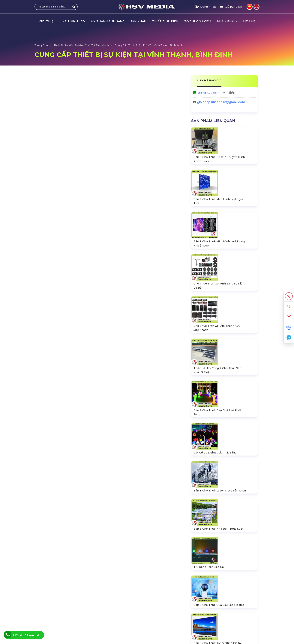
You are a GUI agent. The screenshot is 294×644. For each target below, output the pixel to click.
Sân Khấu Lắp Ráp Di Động (52, 613)
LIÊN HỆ (249, 21)
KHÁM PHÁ (227, 21)
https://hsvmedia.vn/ (224, 539)
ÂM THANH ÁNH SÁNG (108, 21)
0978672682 (217, 523)
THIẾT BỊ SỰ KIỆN (165, 21)
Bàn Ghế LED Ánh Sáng (107, 607)
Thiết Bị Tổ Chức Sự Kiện (107, 600)
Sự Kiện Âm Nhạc (159, 607)
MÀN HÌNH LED (73, 21)
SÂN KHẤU (138, 21)
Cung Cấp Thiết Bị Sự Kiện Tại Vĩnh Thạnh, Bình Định (149, 45)
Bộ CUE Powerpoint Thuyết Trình (113, 613)
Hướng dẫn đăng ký (218, 607)
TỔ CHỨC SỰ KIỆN (198, 21)
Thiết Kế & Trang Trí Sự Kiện (166, 613)
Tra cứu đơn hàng (216, 600)
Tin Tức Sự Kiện (158, 600)
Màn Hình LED (45, 594)
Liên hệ (210, 594)
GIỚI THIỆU (47, 21)
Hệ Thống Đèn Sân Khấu (51, 600)
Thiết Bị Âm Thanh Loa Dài (52, 607)
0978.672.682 (208, 93)
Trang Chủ (41, 45)
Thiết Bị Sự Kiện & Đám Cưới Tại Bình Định (81, 45)
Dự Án (152, 594)
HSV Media (220, 547)
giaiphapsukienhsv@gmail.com (221, 102)
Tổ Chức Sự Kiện (102, 594)
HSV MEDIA (94, 632)
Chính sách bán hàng (218, 613)
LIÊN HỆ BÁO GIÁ (209, 80)
